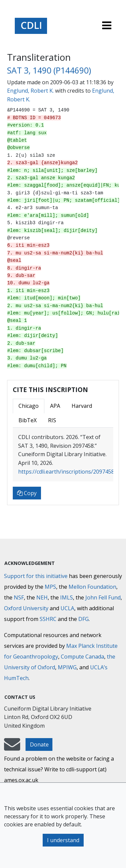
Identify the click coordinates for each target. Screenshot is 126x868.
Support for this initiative (36, 576)
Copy (27, 493)
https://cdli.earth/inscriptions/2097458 (66, 472)
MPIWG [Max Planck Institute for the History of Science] (67, 667)
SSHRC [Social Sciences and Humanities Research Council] (48, 619)
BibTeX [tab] (28, 420)
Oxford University (26, 608)
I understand (63, 840)
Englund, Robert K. (30, 91)
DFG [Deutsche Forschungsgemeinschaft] (83, 619)
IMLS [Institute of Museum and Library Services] (67, 597)
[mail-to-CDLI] (12, 748)
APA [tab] (55, 406)
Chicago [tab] (29, 406)
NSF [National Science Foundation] (19, 597)
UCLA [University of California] (67, 608)
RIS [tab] (52, 420)
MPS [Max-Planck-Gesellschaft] (50, 587)
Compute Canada (82, 657)
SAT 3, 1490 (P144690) (49, 70)
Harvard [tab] (82, 406)
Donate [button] (39, 744)
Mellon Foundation (92, 587)
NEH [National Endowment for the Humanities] (42, 597)
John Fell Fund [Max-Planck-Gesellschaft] (103, 597)
